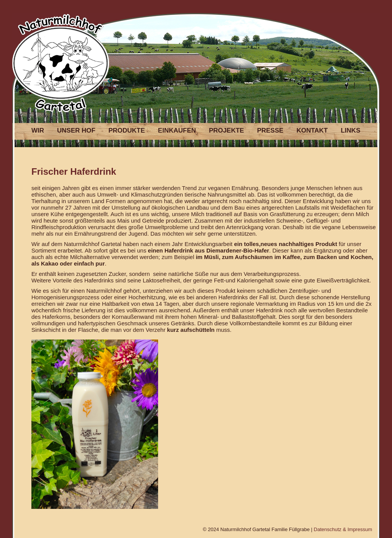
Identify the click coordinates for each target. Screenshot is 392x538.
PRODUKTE (127, 130)
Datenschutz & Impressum (343, 529)
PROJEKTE (227, 130)
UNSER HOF (76, 130)
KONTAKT (312, 130)
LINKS (350, 130)
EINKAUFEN (177, 130)
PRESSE (270, 130)
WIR (38, 130)
